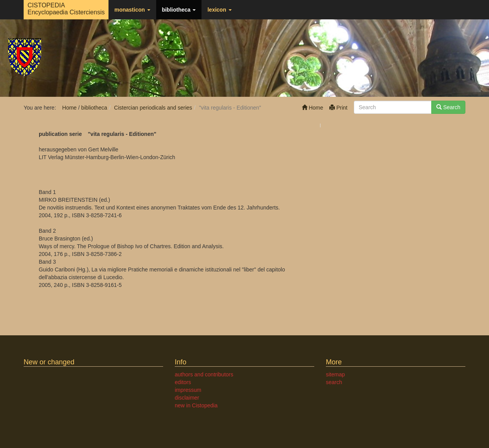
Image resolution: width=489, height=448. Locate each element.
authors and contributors (204, 374)
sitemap (335, 374)
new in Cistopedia (196, 405)
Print (338, 108)
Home (313, 108)
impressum (188, 390)
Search (448, 107)
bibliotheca (179, 10)
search (334, 382)
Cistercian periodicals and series (153, 108)
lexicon (219, 10)
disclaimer (187, 398)
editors (183, 382)
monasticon (132, 10)
